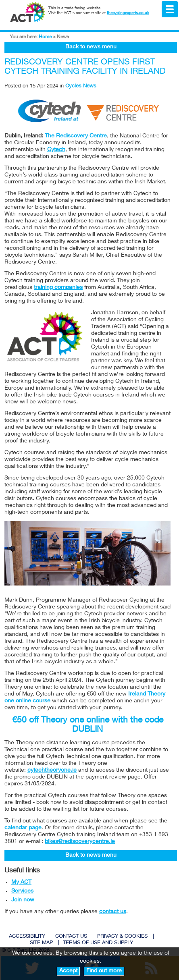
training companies (58, 288)
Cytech (56, 150)
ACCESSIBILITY (27, 937)
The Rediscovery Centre (76, 136)
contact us (113, 912)
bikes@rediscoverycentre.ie (80, 842)
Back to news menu (91, 47)
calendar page (23, 828)
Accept (68, 971)
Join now (23, 900)
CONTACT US (71, 937)
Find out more (104, 971)
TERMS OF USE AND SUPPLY (98, 943)
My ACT (21, 882)
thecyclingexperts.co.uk (128, 13)
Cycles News (81, 86)
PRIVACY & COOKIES (122, 937)
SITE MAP (41, 943)
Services (22, 891)
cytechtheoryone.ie (52, 770)
